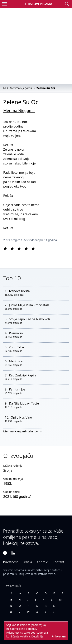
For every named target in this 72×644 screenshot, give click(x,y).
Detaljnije (37, 636)
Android (42, 562)
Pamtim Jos (17, 389)
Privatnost (10, 562)
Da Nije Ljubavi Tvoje (24, 403)
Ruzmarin (16, 333)
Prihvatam (59, 636)
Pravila (27, 562)
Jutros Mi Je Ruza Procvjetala (29, 305)
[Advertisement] (36, 46)
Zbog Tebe (17, 347)
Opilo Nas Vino (21, 417)
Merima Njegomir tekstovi (21, 431)
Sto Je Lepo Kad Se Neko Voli (29, 319)
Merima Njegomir (19, 111)
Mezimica (16, 361)
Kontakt (58, 562)
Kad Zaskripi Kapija (23, 375)
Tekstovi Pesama (38, 4)
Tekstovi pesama (14, 570)
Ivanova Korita (19, 291)
